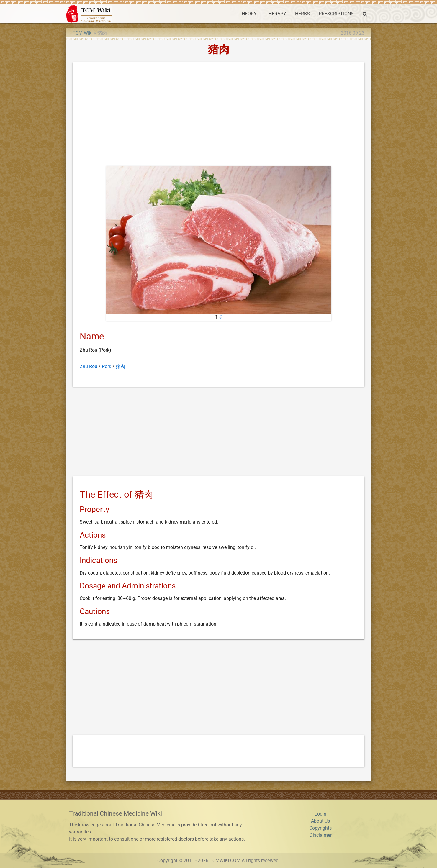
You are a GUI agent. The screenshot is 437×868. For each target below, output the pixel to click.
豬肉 (120, 366)
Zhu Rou (89, 366)
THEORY (248, 14)
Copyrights (320, 828)
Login (320, 814)
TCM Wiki (83, 33)
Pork (107, 366)
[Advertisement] (218, 115)
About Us (320, 821)
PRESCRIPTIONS (336, 14)
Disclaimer (321, 835)
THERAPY (276, 14)
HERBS (302, 14)
